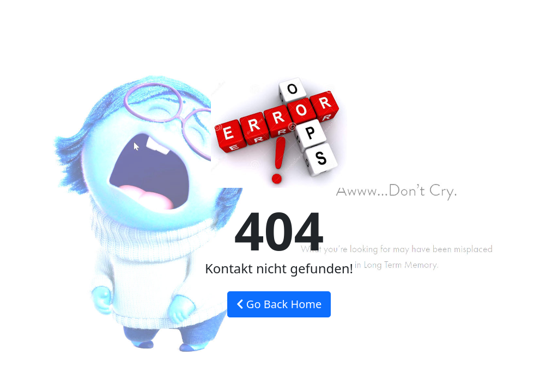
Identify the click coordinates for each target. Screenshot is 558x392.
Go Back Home (279, 304)
